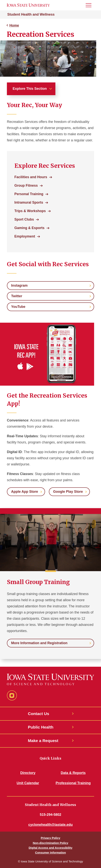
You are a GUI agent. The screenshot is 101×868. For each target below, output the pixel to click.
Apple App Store (25, 492)
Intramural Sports (29, 202)
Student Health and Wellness (31, 14)
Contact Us (39, 714)
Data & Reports (73, 773)
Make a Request (43, 741)
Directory (28, 773)
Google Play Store (68, 492)
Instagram (19, 285)
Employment (25, 236)
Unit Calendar (28, 783)
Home (14, 25)
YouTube (18, 307)
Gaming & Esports (29, 228)
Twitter (17, 296)
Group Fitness (26, 186)
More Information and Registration (39, 643)
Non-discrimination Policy (50, 843)
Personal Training (29, 194)
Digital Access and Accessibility (50, 848)
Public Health (41, 727)
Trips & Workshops (30, 211)
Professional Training (73, 783)
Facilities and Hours (31, 177)
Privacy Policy (51, 838)
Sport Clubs (24, 219)
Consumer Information (50, 852)
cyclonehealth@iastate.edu (51, 825)
